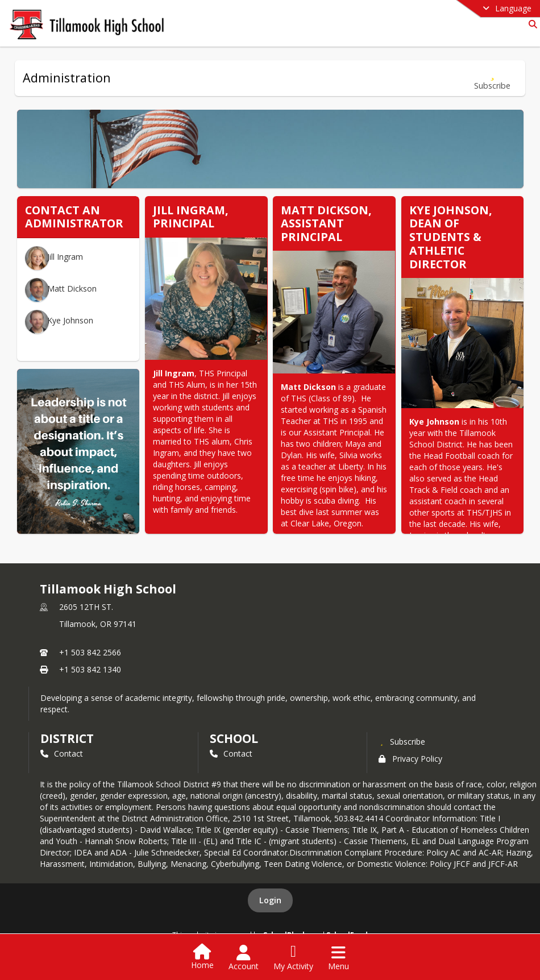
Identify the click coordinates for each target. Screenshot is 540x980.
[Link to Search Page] (531, 24)
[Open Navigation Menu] (338, 958)
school (234, 738)
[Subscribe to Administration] (492, 78)
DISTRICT (67, 738)
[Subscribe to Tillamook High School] (402, 741)
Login (270, 900)
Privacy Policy (410, 759)
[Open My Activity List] (293, 958)
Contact (62, 753)
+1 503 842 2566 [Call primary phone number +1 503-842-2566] (90, 652)
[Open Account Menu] (244, 958)
